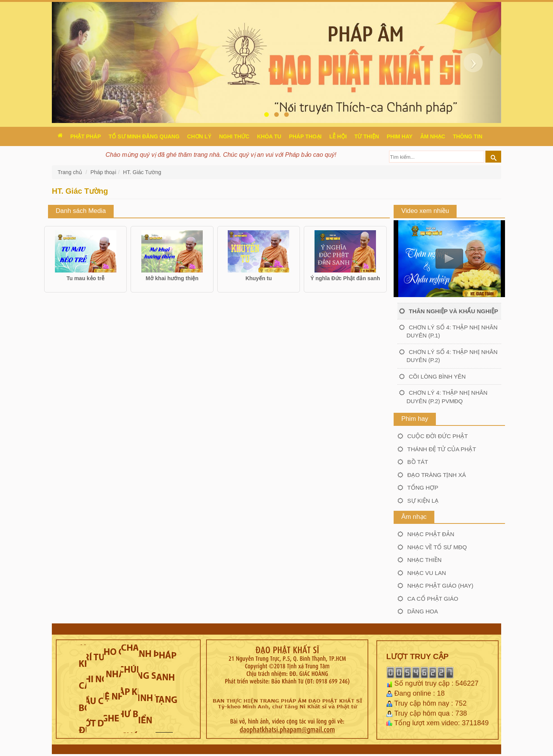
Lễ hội (338, 136)
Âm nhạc (433, 136)
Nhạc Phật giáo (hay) (440, 586)
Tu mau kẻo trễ (85, 278)
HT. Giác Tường (142, 172)
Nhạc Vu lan (427, 573)
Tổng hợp (423, 488)
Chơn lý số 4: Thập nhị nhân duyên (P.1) (452, 331)
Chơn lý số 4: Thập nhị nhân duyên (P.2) (452, 356)
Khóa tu (269, 136)
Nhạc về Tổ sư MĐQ (437, 547)
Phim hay (400, 136)
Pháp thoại (305, 136)
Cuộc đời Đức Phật (438, 436)
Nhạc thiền (425, 560)
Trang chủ (71, 172)
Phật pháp (86, 136)
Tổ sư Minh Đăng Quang (144, 136)
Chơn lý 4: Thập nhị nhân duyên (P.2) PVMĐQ (447, 397)
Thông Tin (468, 136)
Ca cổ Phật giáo (433, 599)
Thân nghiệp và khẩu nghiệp (454, 311)
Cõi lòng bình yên (437, 376)
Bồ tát (418, 462)
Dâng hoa (423, 611)
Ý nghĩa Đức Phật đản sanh (345, 278)
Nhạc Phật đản (431, 534)
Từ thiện (367, 136)
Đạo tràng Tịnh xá (437, 475)
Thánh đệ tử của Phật (442, 449)
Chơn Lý (199, 136)
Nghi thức (234, 136)
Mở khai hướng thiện (172, 278)
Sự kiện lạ (423, 501)
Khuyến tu (259, 278)
